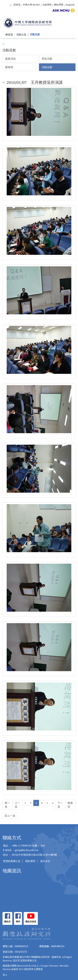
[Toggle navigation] (71, 23)
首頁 (9, 35)
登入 (5, 975)
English (70, 5)
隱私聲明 (30, 861)
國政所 (7, 922)
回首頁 (17, 5)
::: (11, 5)
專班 (18, 922)
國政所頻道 (31, 922)
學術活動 (47, 59)
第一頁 (7, 805)
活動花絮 (47, 67)
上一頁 (17, 805)
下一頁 (60, 805)
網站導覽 (59, 5)
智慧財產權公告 (12, 861)
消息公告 (21, 35)
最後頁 (70, 805)
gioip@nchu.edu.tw (27, 850)
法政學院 (47, 5)
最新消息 (10, 59)
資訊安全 (45, 861)
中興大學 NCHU (31, 5)
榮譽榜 (9, 67)
